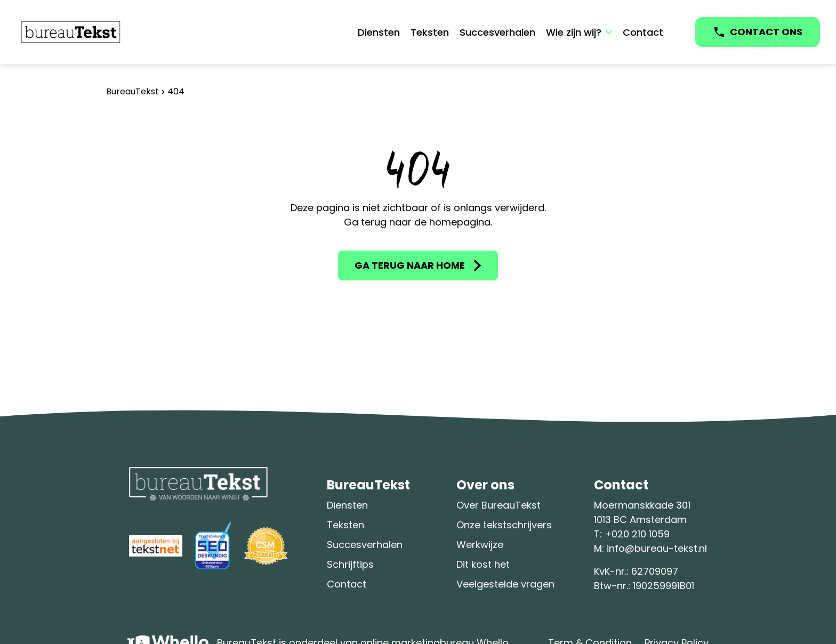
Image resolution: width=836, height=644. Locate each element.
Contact (643, 32)
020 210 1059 (641, 534)
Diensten (379, 32)
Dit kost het (483, 564)
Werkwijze (480, 545)
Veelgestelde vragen (505, 584)
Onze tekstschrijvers (504, 525)
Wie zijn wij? (574, 32)
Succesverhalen (497, 32)
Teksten (430, 32)
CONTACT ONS (766, 32)
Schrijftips (350, 564)
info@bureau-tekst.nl (657, 548)
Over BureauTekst (499, 505)
